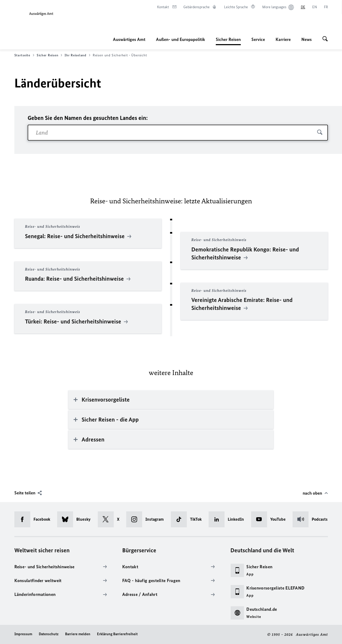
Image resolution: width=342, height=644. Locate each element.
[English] (315, 7)
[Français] (326, 7)
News (307, 39)
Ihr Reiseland (77, 55)
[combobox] (178, 133)
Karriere (283, 39)
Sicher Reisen (228, 39)
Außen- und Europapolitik (181, 39)
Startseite (24, 55)
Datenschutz (49, 634)
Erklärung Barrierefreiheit (117, 634)
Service (258, 39)
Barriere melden (78, 634)
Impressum (23, 634)
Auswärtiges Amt (129, 39)
